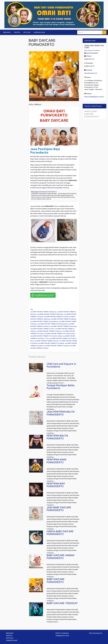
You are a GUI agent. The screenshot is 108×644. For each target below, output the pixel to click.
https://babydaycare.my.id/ (94, 97)
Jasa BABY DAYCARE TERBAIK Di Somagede (51, 343)
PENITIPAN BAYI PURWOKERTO (48, 192)
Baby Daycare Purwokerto (92, 50)
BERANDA (7, 32)
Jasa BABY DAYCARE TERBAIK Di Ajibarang (43, 312)
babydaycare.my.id (62, 636)
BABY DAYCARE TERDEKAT (62, 603)
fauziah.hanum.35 (91, 73)
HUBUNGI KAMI (39, 32)
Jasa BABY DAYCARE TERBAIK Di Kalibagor (63, 319)
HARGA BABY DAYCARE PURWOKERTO (60, 533)
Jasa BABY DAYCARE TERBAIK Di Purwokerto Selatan (46, 336)
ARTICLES (27, 32)
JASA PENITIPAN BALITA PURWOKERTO (61, 413)
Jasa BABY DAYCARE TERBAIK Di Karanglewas (44, 321)
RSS (90, 633)
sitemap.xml (97, 633)
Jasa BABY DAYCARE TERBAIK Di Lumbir (42, 329)
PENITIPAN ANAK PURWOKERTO (57, 461)
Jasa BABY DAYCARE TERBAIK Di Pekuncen (49, 331)
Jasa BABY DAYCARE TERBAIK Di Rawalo (46, 341)
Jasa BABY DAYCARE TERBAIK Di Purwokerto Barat (59, 333)
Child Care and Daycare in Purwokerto (61, 365)
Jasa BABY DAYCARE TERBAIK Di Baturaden (50, 314)
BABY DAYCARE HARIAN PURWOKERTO (60, 557)
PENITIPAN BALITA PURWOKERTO (57, 437)
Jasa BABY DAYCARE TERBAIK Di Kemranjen (64, 326)
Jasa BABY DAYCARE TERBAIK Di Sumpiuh (56, 346)
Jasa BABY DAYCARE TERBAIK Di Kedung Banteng (53, 324)
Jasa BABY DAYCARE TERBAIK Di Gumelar (56, 317)
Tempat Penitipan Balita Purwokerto (61, 387)
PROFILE (17, 32)
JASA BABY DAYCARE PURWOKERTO (59, 509)
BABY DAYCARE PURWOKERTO (56, 581)
